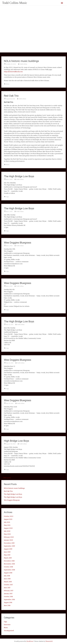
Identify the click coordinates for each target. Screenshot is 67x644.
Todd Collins (23, 64)
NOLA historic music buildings (21, 61)
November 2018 (9, 564)
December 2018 (9, 561)
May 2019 (7, 555)
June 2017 (7, 588)
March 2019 (8, 558)
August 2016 (8, 602)
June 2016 (7, 605)
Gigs (7, 197)
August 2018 (8, 573)
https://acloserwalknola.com (13, 72)
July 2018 (7, 576)
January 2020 (8, 540)
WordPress (30, 641)
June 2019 (7, 552)
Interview (7, 625)
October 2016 (8, 597)
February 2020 (9, 537)
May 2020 (7, 534)
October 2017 (8, 585)
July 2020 (7, 531)
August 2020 (8, 528)
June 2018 (7, 579)
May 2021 (7, 525)
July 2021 (7, 522)
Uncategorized (9, 631)
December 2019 (9, 543)
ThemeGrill (49, 641)
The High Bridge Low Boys (19, 176)
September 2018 (9, 570)
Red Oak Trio (11, 96)
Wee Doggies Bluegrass (18, 243)
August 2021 (8, 519)
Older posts (6, 478)
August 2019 (8, 549)
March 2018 (8, 582)
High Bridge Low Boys (16, 441)
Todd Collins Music (15, 3)
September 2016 (9, 599)
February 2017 (9, 591)
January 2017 (8, 594)
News (8, 84)
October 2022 (9, 516)
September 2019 (9, 546)
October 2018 (8, 567)
